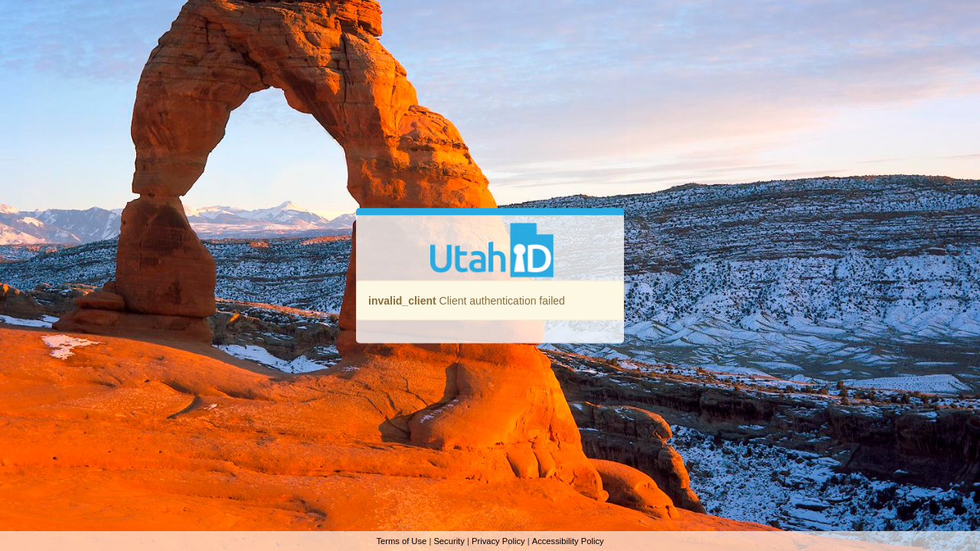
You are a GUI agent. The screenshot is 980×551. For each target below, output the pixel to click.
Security (449, 541)
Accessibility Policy (568, 541)
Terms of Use (401, 541)
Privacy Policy (498, 541)
